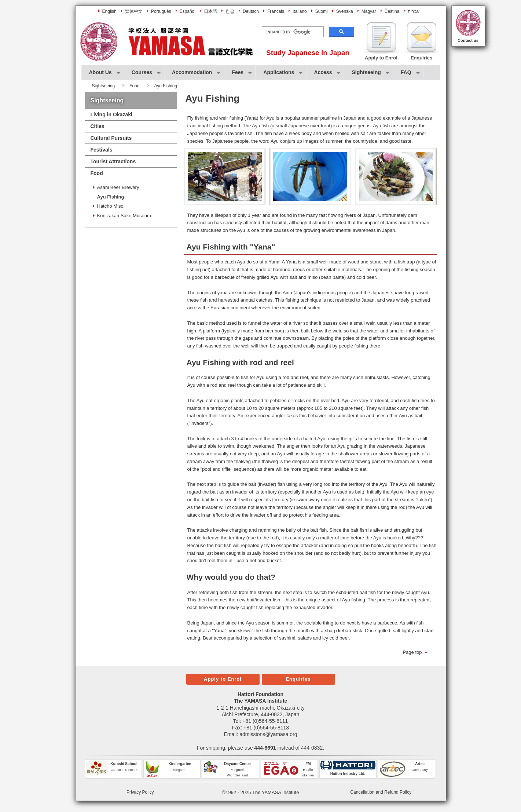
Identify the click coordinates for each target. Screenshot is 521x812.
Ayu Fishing (111, 197)
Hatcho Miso (110, 206)
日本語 (210, 11)
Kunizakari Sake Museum (124, 216)
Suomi (322, 11)
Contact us (468, 40)
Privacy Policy (140, 792)
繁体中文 (134, 11)
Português (161, 11)
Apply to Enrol (223, 679)
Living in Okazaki (111, 114)
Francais (276, 11)
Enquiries (298, 679)
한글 (230, 11)
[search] (292, 32)
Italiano (300, 11)
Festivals (102, 150)
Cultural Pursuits (111, 138)
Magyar (369, 11)
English (109, 11)
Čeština (392, 11)
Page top (412, 652)
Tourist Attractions (113, 161)
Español (188, 11)
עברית (414, 11)
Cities (98, 126)
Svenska (345, 11)
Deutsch (251, 11)
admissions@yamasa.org (268, 734)
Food (134, 86)
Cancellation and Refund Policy (381, 792)
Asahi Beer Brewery (118, 187)
